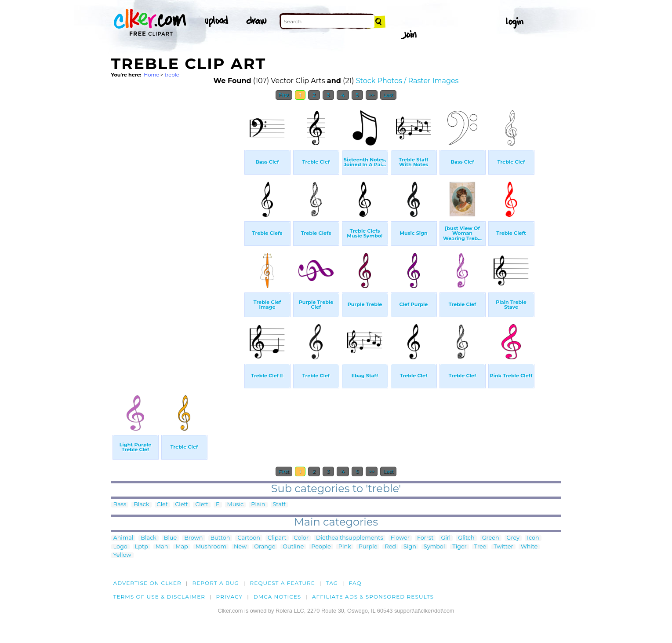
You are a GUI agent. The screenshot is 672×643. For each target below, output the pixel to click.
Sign (410, 547)
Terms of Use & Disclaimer (160, 597)
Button (220, 538)
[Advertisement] (177, 237)
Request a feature (283, 583)
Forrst (425, 538)
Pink (345, 547)
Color (301, 538)
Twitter (503, 547)
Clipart (277, 538)
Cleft (202, 505)
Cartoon (249, 538)
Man (162, 547)
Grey (513, 538)
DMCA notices (278, 597)
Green (491, 538)
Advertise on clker (147, 583)
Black (141, 505)
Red (390, 547)
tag (332, 583)
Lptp (142, 547)
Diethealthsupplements (350, 538)
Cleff (181, 505)
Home (151, 75)
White (529, 547)
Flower (400, 538)
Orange (265, 547)
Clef (162, 505)
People (321, 547)
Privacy (230, 597)
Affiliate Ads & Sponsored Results (373, 597)
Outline (293, 547)
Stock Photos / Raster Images (407, 81)
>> (372, 95)
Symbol (434, 547)
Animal (124, 538)
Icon (533, 538)
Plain (258, 505)
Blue (170, 538)
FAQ (355, 583)
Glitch (466, 538)
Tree (480, 547)
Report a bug (216, 583)
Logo (120, 547)
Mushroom (211, 547)
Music (236, 505)
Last (388, 95)
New (240, 547)
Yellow (122, 555)
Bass (120, 505)
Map (182, 547)
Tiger (459, 547)
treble (172, 75)
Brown (193, 538)
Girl (446, 538)
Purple (368, 547)
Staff (279, 505)
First (284, 95)
